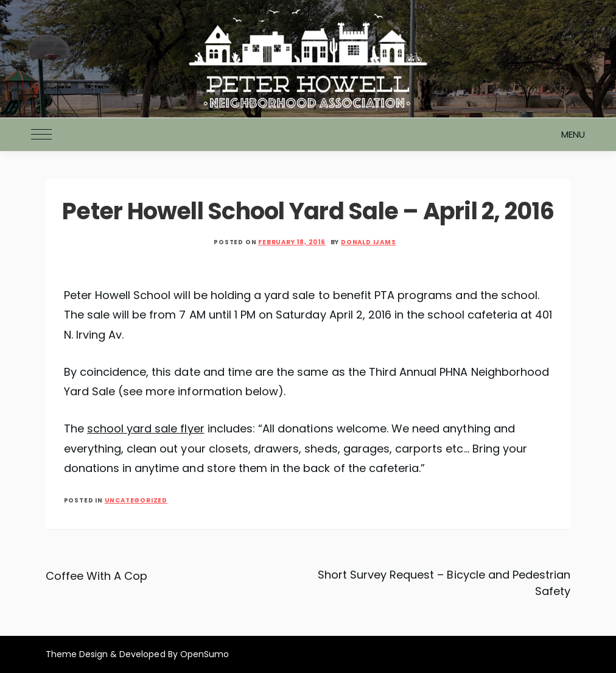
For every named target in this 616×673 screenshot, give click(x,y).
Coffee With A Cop (97, 576)
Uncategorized (136, 500)
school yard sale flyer (146, 428)
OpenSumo (205, 654)
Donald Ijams (369, 242)
